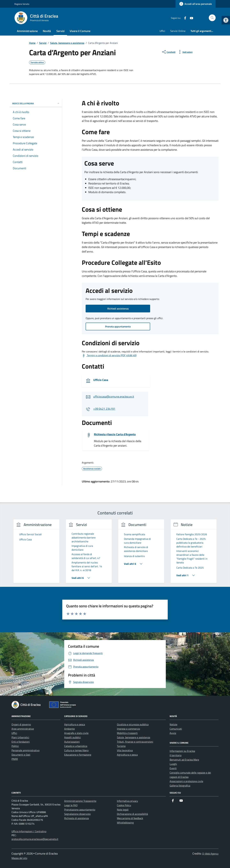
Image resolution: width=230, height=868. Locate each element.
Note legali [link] (123, 810)
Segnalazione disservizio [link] (77, 814)
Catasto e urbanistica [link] (76, 746)
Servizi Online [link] (178, 31)
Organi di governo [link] (21, 724)
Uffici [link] (162, 31)
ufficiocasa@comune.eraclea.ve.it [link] (114, 397)
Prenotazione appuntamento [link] (80, 810)
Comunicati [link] (176, 729)
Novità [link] (47, 31)
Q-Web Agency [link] (210, 854)
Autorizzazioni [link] (72, 742)
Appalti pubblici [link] (73, 737)
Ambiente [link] (69, 729)
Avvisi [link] (173, 733)
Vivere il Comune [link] (80, 31)
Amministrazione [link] (27, 31)
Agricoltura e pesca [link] (75, 724)
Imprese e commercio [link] (128, 729)
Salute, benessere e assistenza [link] (134, 737)
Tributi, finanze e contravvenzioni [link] (135, 742)
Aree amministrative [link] (23, 729)
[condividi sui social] (168, 52)
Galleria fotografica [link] (180, 786)
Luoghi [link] (173, 764)
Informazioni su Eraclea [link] (182, 751)
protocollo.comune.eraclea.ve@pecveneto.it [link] (35, 839)
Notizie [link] (173, 724)
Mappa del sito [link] (19, 858)
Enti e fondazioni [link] (21, 742)
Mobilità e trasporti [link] (127, 733)
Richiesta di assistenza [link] (77, 818)
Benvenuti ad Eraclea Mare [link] (184, 760)
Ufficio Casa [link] (101, 380)
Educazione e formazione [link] (78, 755)
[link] (226, 20)
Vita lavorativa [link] (125, 750)
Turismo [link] (121, 746)
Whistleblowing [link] (125, 823)
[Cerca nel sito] (212, 18)
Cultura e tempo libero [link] (76, 750)
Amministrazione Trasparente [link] (80, 801)
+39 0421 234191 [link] (104, 409)
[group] (36, 553)
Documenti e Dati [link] (21, 755)
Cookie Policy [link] (124, 805)
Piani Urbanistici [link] (20, 737)
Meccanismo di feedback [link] (130, 818)
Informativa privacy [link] (127, 801)
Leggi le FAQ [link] (71, 805)
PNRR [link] (15, 759)
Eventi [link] (173, 768)
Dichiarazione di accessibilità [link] (132, 814)
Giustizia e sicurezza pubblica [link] (133, 724)
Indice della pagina (36, 103)
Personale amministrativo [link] (25, 750)
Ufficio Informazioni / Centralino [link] (29, 831)
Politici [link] (15, 746)
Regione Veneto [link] (22, 4)
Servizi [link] (60, 31)
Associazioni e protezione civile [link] (186, 781)
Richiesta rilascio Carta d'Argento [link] (115, 434)
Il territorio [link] (176, 755)
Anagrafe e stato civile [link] (76, 733)
